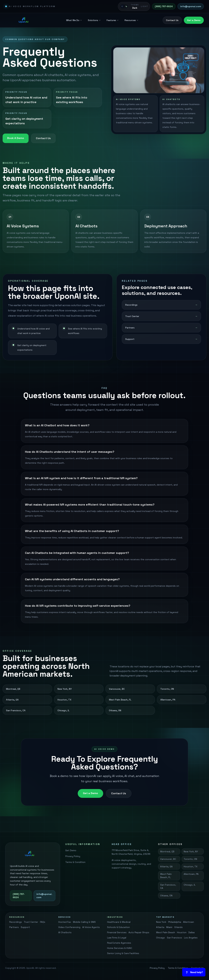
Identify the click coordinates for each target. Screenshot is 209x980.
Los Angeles (191, 938)
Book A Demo (16, 138)
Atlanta (160, 927)
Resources (132, 20)
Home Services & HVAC (120, 948)
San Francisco (174, 938)
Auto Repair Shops (139, 932)
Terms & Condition (75, 862)
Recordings (16, 922)
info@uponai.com (191, 6)
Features (113, 20)
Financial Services (117, 932)
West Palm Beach (166, 932)
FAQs (43, 922)
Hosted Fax (65, 922)
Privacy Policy (73, 856)
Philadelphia (175, 922)
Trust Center (31, 922)
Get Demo (71, 850)
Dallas (192, 932)
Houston (182, 932)
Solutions (94, 20)
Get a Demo (194, 20)
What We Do (74, 20)
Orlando (178, 927)
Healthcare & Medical (119, 922)
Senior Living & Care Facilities (123, 953)
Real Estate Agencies (119, 943)
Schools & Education (118, 927)
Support (25, 927)
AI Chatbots (65, 932)
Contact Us (172, 20)
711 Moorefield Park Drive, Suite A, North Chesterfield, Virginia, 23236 (131, 852)
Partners (14, 927)
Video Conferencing (69, 927)
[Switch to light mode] (134, 6)
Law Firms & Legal (117, 938)
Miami (169, 927)
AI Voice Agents (91, 927)
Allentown (189, 922)
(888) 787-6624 (164, 6)
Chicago (161, 938)
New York (161, 922)
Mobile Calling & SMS (84, 922)
